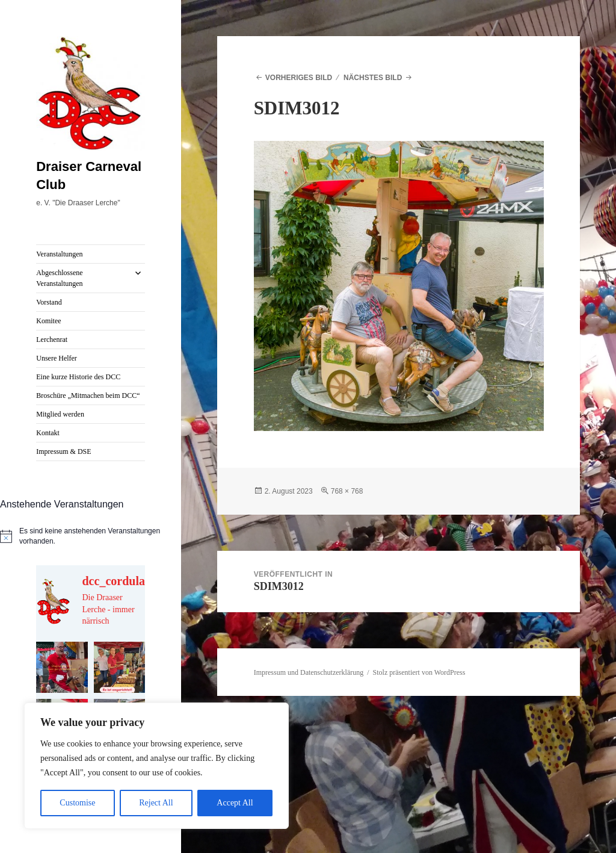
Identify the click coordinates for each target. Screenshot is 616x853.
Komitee (48, 321)
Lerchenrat (52, 340)
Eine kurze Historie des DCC (78, 377)
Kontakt (48, 433)
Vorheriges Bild (299, 78)
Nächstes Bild (373, 78)
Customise (77, 803)
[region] (156, 766)
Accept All (235, 803)
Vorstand (49, 302)
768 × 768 (347, 491)
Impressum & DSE (63, 451)
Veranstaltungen (59, 254)
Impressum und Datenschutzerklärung (309, 672)
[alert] (91, 536)
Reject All (156, 803)
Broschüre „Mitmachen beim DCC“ (88, 395)
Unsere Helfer (57, 358)
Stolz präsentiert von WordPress (419, 672)
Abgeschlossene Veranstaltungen (59, 278)
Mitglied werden (60, 414)
